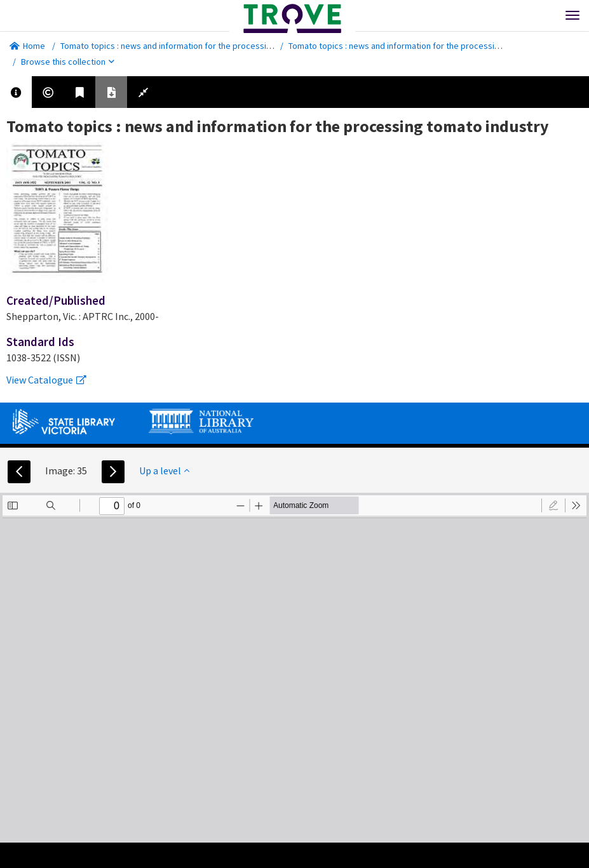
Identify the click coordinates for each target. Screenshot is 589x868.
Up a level (164, 471)
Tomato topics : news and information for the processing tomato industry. (200, 46)
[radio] (553, 505)
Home (27, 46)
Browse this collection (68, 62)
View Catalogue (46, 380)
